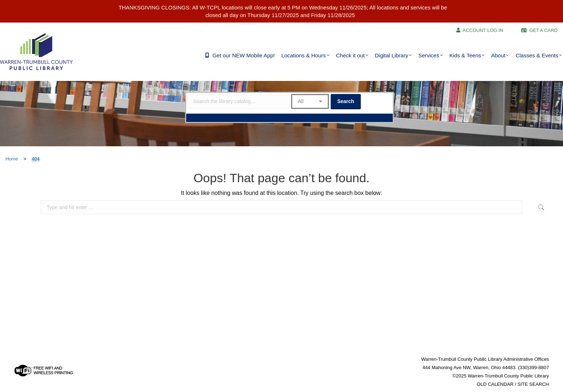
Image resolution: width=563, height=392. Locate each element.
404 (36, 159)
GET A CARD (543, 30)
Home (12, 159)
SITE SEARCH (533, 384)
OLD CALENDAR (495, 384)
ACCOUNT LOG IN (483, 30)
